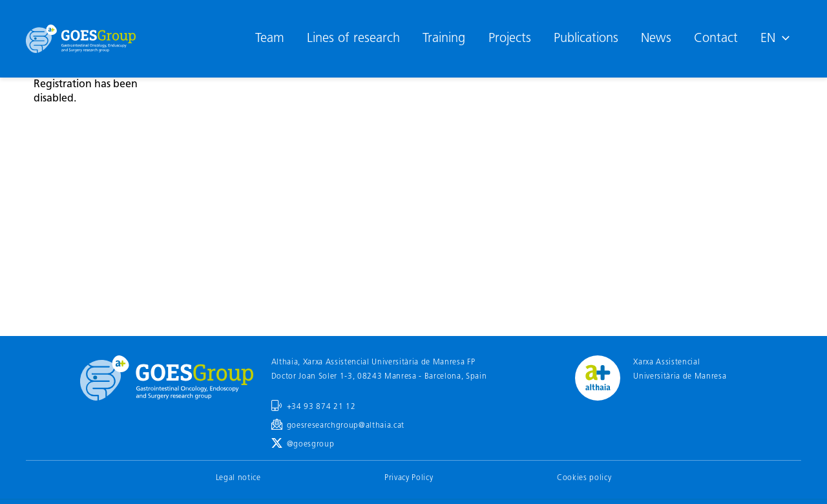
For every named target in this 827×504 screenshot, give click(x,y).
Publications (586, 39)
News (656, 39)
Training (444, 39)
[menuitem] (775, 39)
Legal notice (238, 478)
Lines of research (353, 39)
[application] (782, 39)
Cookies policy (584, 478)
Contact (716, 39)
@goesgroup (311, 445)
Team (270, 39)
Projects (510, 39)
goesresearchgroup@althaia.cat (346, 426)
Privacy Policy (409, 478)
